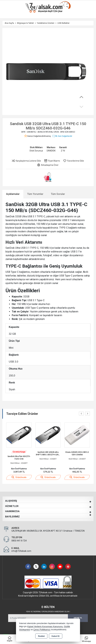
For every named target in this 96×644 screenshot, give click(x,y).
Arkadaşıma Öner (48, 165)
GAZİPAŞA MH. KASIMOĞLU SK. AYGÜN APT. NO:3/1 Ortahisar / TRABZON (48, 531)
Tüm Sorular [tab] (58, 194)
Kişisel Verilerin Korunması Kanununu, (45, 626)
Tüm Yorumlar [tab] (35, 194)
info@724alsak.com (21, 551)
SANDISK (51, 151)
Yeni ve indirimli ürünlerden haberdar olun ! (48, 612)
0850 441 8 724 (19, 541)
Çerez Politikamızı (42, 630)
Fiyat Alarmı (52, 161)
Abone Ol (78, 618)
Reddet (41, 636)
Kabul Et (56, 636)
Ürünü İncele (19, 477)
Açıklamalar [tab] (13, 194)
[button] (81, 97)
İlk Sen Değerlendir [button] (62, 136)
